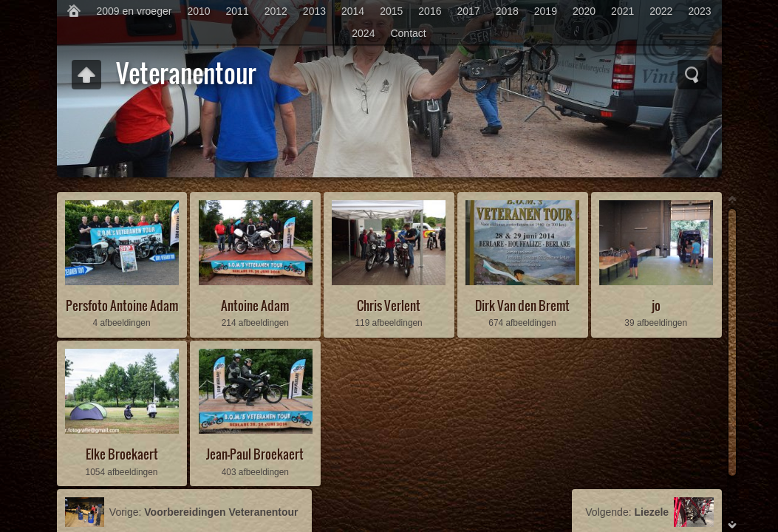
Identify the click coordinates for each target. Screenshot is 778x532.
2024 (363, 33)
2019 (546, 11)
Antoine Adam (255, 306)
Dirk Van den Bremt (522, 306)
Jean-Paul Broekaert (255, 454)
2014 (353, 11)
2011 (238, 11)
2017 (468, 11)
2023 (699, 11)
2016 (430, 11)
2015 (391, 11)
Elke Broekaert (122, 454)
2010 (198, 11)
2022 (661, 11)
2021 (622, 11)
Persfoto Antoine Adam (122, 306)
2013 (314, 11)
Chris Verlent (389, 306)
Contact (408, 33)
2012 (276, 11)
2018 (507, 11)
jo (656, 306)
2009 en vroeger (134, 11)
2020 (584, 11)
